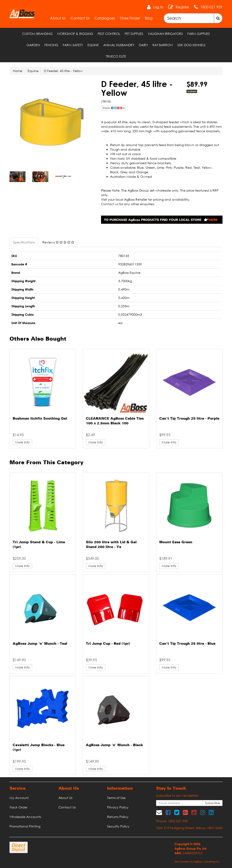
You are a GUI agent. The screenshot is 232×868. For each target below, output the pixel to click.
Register (182, 7)
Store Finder (130, 18)
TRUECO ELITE (116, 56)
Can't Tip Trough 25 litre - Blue (187, 644)
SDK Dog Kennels (191, 45)
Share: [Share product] (114, 108)
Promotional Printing (25, 826)
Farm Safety (73, 45)
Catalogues (105, 18)
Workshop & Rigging (75, 34)
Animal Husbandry (119, 45)
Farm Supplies (199, 34)
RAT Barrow (163, 45)
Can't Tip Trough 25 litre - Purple (189, 419)
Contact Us (80, 18)
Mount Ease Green (176, 542)
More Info (22, 442)
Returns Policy (118, 817)
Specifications (24, 242)
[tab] (24, 242)
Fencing (51, 45)
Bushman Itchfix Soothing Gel (40, 419)
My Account (19, 798)
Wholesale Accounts (25, 817)
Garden (33, 45)
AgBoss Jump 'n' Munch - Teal (40, 644)
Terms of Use (116, 798)
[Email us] (159, 812)
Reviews (58, 242)
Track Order (18, 807)
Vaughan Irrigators (165, 34)
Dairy (143, 45)
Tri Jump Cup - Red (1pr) (108, 644)
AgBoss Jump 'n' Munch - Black (114, 745)
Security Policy (118, 826)
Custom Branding (37, 34)
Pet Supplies (134, 34)
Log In (158, 7)
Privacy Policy (118, 807)
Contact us (110, 204)
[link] (168, 812)
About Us (58, 18)
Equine (93, 45)
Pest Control (109, 34)
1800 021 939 (211, 7)
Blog (149, 18)
